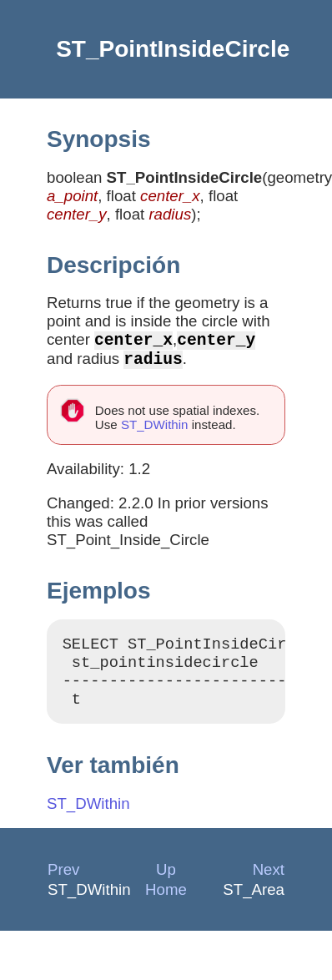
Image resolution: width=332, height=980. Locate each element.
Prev (63, 886)
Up (166, 886)
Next (269, 886)
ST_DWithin (155, 431)
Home (166, 906)
